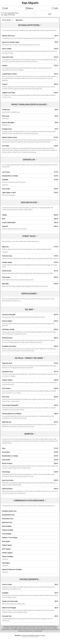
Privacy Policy (35, 637)
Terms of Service (26, 637)
